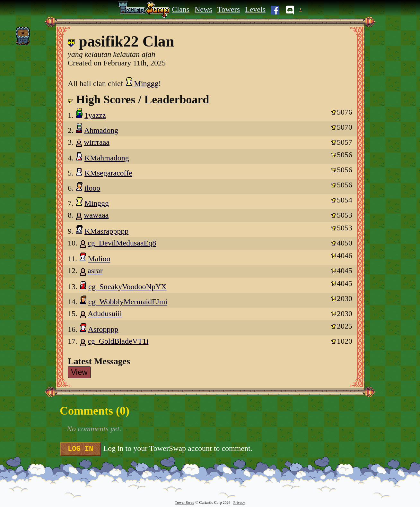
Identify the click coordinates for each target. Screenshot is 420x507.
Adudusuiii (105, 314)
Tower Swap (185, 503)
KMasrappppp (106, 231)
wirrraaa (97, 142)
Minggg (142, 83)
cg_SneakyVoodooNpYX (127, 287)
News (203, 9)
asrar (95, 271)
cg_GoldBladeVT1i (118, 341)
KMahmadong (107, 158)
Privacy (239, 503)
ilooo (92, 188)
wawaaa (96, 215)
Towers (229, 9)
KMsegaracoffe (108, 173)
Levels (255, 9)
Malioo (99, 259)
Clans (181, 9)
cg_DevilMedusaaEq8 (122, 243)
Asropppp (103, 329)
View (79, 372)
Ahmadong (101, 130)
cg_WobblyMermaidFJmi (128, 302)
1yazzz (95, 115)
